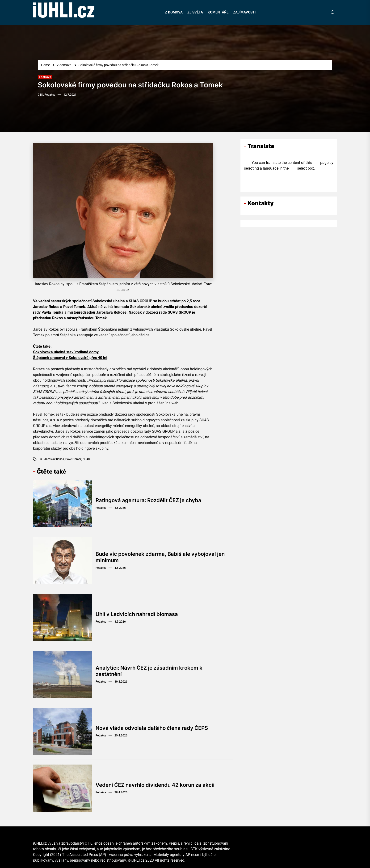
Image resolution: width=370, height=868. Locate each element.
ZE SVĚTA (195, 12)
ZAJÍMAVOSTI (244, 12)
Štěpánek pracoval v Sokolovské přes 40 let (70, 358)
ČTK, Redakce (46, 95)
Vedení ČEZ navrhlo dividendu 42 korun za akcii (155, 785)
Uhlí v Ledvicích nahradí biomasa (137, 614)
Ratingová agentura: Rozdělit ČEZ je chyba (148, 500)
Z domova (45, 77)
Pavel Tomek (73, 459)
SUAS (86, 459)
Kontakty (261, 203)
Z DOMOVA (174, 12)
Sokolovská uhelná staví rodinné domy (66, 352)
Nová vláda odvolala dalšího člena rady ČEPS (152, 728)
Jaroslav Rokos (54, 459)
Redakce (101, 508)
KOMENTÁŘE (218, 12)
